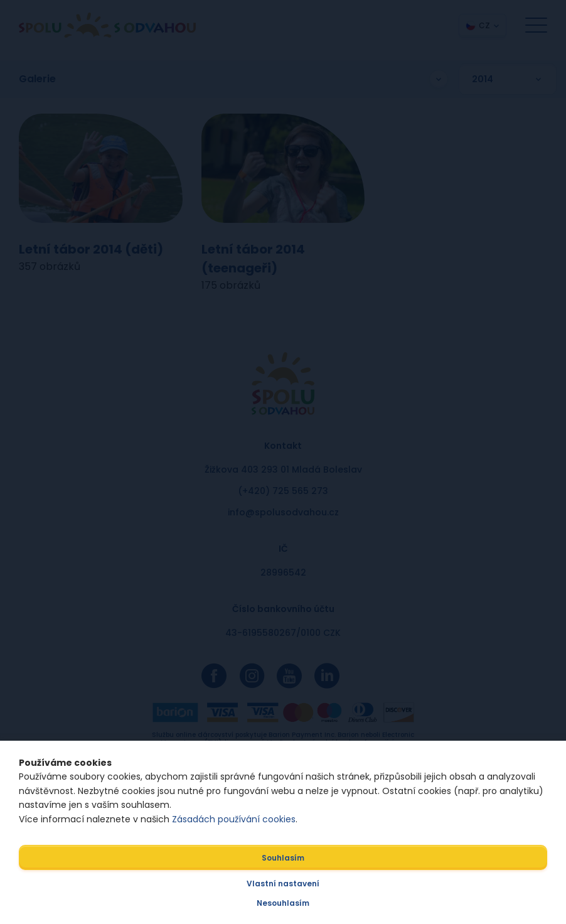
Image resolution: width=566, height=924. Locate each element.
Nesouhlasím (283, 903)
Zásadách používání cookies (234, 819)
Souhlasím (283, 858)
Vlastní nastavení (283, 884)
